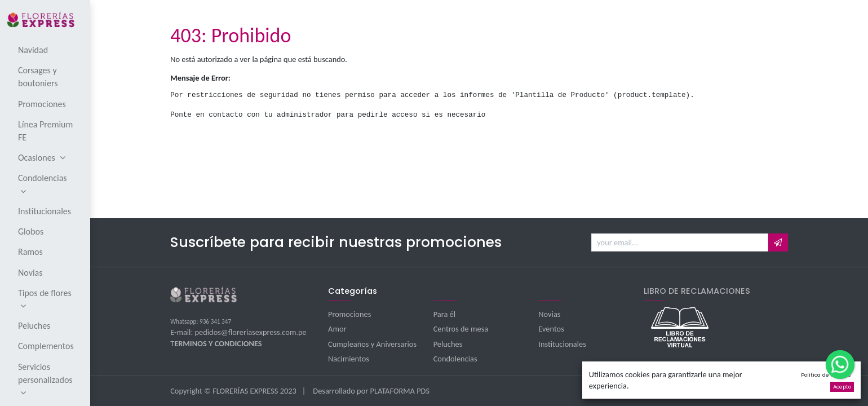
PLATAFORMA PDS (400, 391)
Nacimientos (349, 359)
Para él (444, 314)
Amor (337, 329)
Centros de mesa (461, 329)
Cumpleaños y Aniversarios (372, 344)
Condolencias (455, 359)
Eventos (551, 329)
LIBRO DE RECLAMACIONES (697, 291)
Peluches (448, 344)
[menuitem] (46, 50)
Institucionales (562, 344)
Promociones (349, 314)
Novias (549, 314)
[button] (778, 242)
